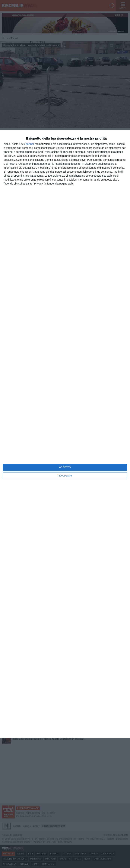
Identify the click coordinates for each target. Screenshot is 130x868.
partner (30, 144)
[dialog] (65, 434)
